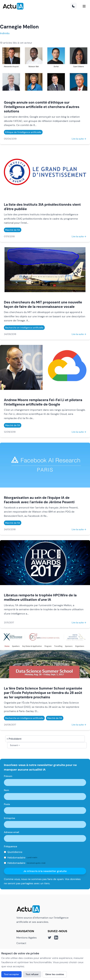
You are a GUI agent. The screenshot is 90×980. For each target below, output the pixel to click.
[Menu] (84, 6)
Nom (6, 790)
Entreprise (9, 818)
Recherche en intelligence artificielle (24, 328)
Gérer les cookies (55, 974)
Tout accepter (11, 974)
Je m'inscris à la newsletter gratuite (45, 871)
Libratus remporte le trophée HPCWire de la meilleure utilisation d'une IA (40, 597)
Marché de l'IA (13, 230)
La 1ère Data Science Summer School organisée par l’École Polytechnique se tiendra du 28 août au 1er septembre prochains (43, 693)
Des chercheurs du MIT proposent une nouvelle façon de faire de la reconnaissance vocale (43, 304)
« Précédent (14, 739)
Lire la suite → (79, 139)
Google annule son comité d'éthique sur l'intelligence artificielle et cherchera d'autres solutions (42, 107)
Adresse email (12, 832)
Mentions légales (27, 938)
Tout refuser (32, 974)
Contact (21, 943)
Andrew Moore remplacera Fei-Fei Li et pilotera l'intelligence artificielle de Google (43, 402)
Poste (7, 804)
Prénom (8, 776)
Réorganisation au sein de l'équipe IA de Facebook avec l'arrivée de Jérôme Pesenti (39, 500)
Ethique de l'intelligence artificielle (23, 132)
